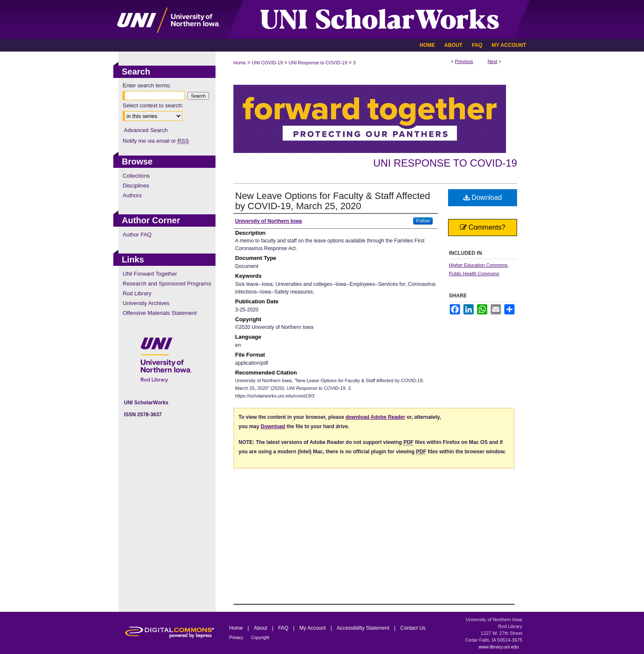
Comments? (483, 227)
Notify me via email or (156, 141)
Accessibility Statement (364, 628)
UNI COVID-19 (267, 63)
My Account (313, 628)
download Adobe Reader (375, 417)
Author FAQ (137, 235)
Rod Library (137, 293)
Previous (464, 61)
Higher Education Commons (478, 265)
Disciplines (136, 186)
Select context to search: (153, 105)
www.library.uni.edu (499, 647)
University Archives (146, 303)
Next (493, 61)
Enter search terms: (147, 85)
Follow (423, 221)
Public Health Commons (474, 274)
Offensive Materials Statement (160, 313)
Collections (136, 176)
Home (240, 63)
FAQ (284, 628)
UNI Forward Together (150, 274)
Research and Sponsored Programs (167, 284)
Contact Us (413, 628)
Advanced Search (146, 130)
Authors (132, 195)
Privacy (237, 638)
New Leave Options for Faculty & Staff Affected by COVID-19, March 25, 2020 (333, 201)
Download (483, 197)
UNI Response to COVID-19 (318, 63)
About (261, 628)
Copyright (260, 638)
